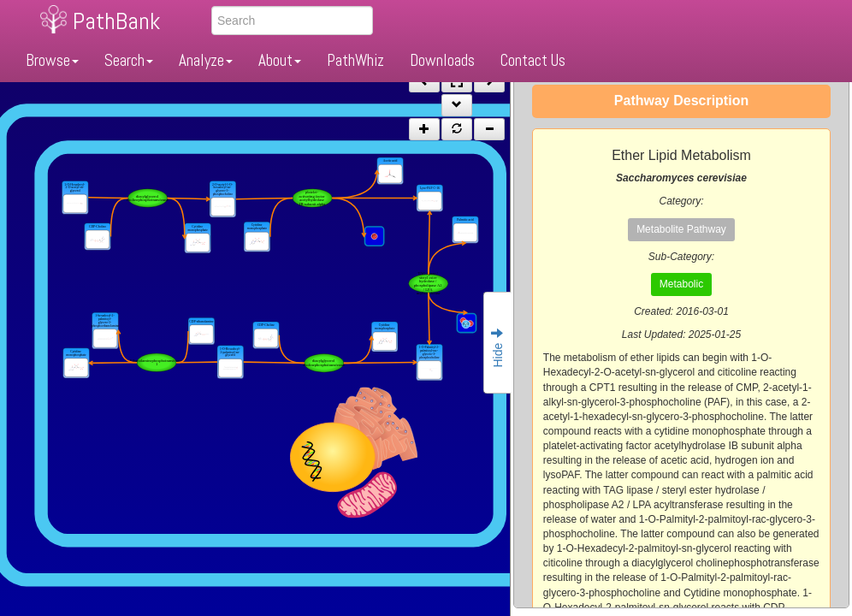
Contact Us (533, 60)
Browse (52, 60)
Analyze (206, 60)
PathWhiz (355, 60)
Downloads (442, 60)
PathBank (116, 21)
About (280, 60)
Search (129, 60)
